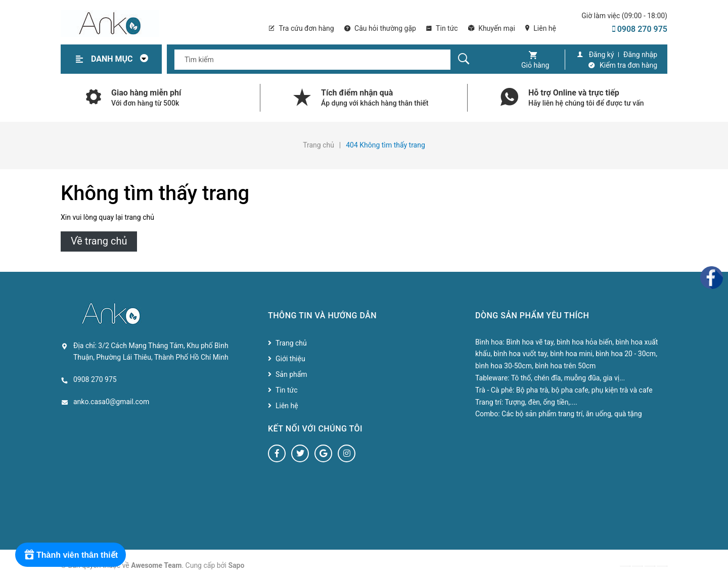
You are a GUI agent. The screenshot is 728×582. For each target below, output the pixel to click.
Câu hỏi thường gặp (380, 28)
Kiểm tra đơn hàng (628, 65)
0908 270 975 (640, 29)
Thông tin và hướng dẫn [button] (322, 316)
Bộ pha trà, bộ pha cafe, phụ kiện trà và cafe (584, 390)
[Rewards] (71, 555)
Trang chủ (291, 343)
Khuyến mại (492, 28)
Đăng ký (602, 55)
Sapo (237, 565)
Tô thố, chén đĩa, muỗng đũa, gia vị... (568, 378)
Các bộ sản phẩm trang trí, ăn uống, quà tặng (572, 414)
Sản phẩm (291, 374)
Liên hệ (541, 28)
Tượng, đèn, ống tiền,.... (541, 402)
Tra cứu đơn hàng (301, 28)
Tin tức (442, 28)
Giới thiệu (290, 359)
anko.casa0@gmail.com (111, 402)
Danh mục (122, 59)
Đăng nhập (640, 55)
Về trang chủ (99, 241)
